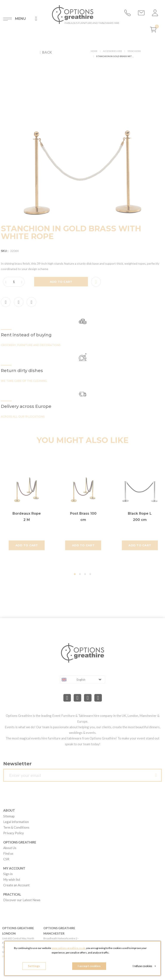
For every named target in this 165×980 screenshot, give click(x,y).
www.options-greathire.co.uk (68, 948)
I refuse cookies (144, 966)
